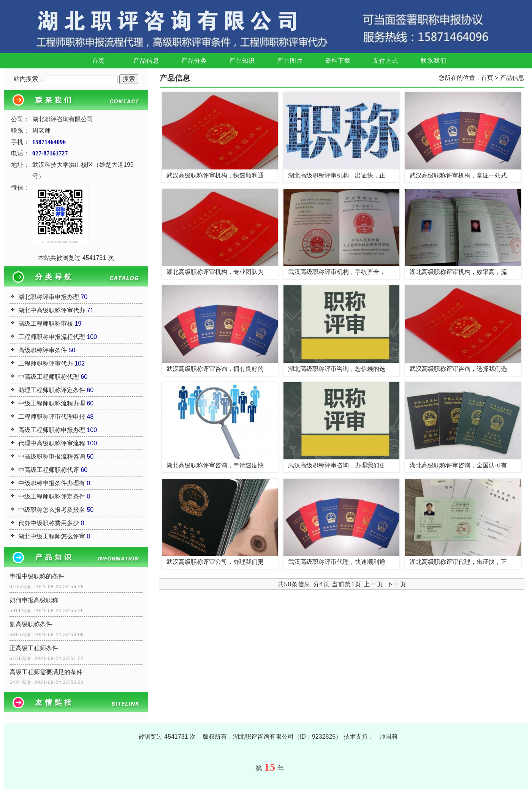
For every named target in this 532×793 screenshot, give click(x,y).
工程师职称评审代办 (46, 363)
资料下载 (338, 61)
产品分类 (194, 61)
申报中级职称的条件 (37, 576)
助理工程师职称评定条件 (52, 390)
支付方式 (386, 61)
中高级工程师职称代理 (49, 377)
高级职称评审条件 (43, 350)
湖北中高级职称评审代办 (52, 310)
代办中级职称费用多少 (49, 523)
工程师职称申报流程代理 (52, 337)
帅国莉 (388, 737)
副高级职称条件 (31, 624)
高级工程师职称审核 (46, 324)
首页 (98, 61)
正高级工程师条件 (34, 648)
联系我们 (434, 61)
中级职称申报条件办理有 (52, 483)
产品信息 (146, 61)
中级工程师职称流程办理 (52, 403)
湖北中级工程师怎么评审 (52, 536)
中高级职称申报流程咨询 (52, 457)
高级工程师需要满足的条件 (46, 672)
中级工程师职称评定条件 (52, 496)
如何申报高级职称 (34, 600)
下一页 (397, 584)
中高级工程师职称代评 (49, 470)
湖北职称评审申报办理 (49, 297)
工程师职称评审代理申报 (52, 417)
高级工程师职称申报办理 (52, 430)
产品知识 (242, 61)
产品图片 (290, 61)
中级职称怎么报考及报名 (52, 510)
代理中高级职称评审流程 (52, 443)
